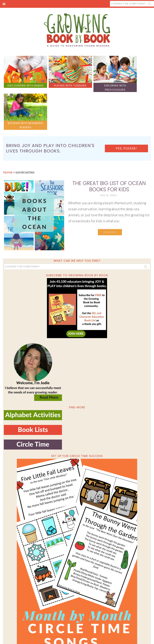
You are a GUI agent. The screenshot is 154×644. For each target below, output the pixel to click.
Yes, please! (134, 106)
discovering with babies (22, 83)
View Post (110, 190)
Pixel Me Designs (119, 637)
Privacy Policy (141, 637)
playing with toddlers (59, 83)
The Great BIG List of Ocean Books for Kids (109, 145)
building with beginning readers (132, 83)
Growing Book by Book (77, 30)
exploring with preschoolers (96, 83)
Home (8, 130)
